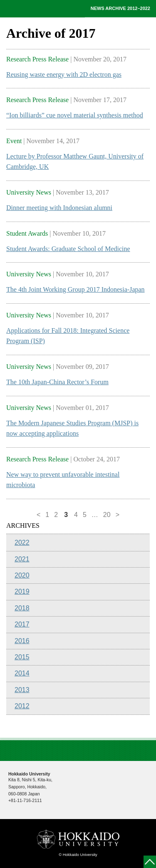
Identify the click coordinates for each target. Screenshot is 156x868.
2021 (22, 559)
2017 (22, 624)
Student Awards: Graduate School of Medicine (68, 249)
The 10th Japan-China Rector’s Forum (57, 382)
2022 (22, 542)
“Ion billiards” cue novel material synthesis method (75, 115)
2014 (22, 673)
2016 (22, 641)
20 (107, 515)
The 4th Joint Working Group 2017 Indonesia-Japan (76, 289)
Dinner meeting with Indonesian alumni (59, 208)
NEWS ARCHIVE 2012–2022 (120, 8)
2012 (22, 706)
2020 (22, 575)
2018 (22, 608)
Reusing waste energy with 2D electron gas (64, 74)
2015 (22, 657)
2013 (22, 690)
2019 (22, 591)
